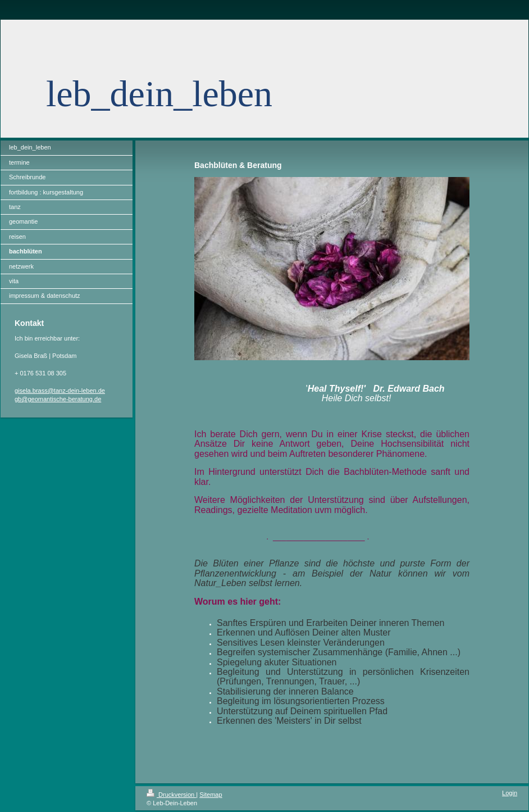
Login (510, 793)
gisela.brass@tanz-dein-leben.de (60, 391)
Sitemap (211, 795)
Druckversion (171, 795)
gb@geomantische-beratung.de (58, 399)
